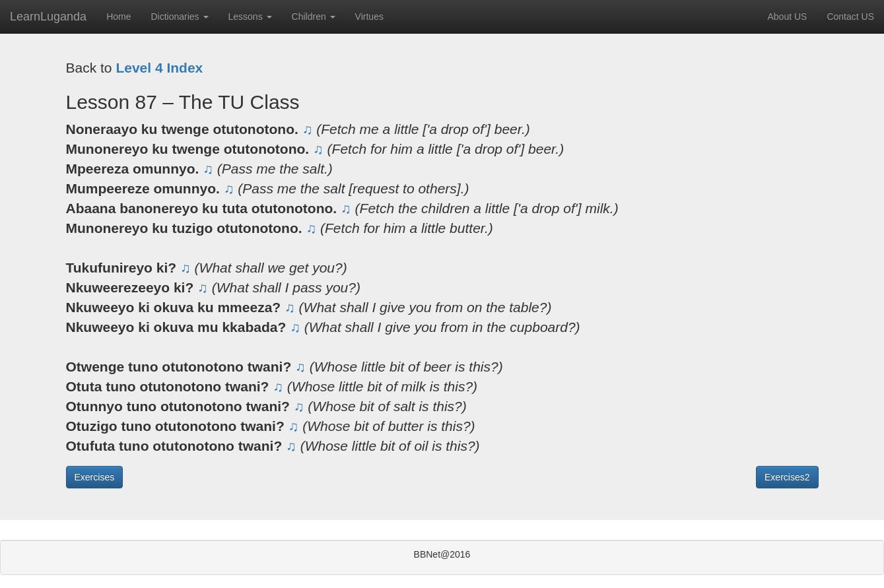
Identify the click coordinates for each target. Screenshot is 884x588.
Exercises (95, 477)
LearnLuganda (48, 16)
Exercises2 (787, 477)
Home (119, 16)
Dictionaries (179, 16)
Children (314, 16)
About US (787, 16)
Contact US (850, 16)
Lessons (250, 16)
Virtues (369, 16)
